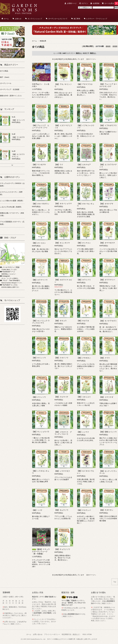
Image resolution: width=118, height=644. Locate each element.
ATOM (89, 634)
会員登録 (96, 3)
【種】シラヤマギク (62, 471)
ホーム (6, 19)
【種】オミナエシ (84, 243)
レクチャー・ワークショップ (97, 19)
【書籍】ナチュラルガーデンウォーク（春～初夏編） (41, 551)
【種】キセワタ (83, 321)
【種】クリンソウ (39, 397)
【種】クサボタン (84, 358)
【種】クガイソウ (61, 358)
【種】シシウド (83, 432)
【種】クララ (105, 358)
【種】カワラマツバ (107, 280)
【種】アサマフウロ (85, 84)
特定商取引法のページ (76, 614)
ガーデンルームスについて (58, 19)
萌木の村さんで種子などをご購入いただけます (15, 615)
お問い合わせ (38, 634)
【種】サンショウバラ (41, 432)
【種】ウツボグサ (39, 165)
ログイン (85, 3)
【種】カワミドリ (84, 280)
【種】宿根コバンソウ (108, 432)
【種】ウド (59, 165)
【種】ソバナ (37, 510)
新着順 (115, 46)
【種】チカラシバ (84, 510)
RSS (84, 634)
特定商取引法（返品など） (71, 634)
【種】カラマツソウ (40, 280)
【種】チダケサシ (106, 510)
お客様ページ (72, 3)
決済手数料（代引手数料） (43, 613)
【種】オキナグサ (106, 204)
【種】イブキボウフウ (108, 125)
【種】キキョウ (61, 321)
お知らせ (18, 19)
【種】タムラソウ (61, 510)
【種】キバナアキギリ (108, 321)
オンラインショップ (35, 19)
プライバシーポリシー (52, 634)
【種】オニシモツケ (62, 243)
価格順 (108, 46)
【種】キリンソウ (39, 358)
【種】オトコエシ (39, 243)
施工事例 (77, 19)
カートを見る (111, 3)
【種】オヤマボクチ (107, 243)
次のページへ (91, 59)
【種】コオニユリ (84, 397)
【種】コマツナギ (106, 397)
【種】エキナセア (84, 165)
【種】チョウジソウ (62, 549)
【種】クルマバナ (61, 397)
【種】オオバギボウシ (41, 204)
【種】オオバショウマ (63, 204)
